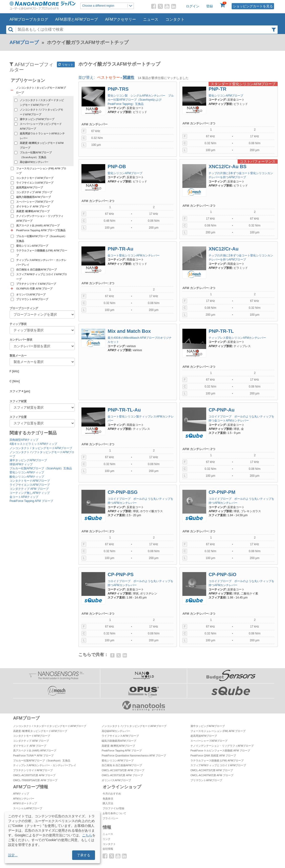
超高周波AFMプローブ (30, 187)
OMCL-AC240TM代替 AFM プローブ (212, 775)
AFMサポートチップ (25, 803)
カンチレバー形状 (21, 340)
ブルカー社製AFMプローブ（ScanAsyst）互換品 (36, 155)
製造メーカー (18, 356)
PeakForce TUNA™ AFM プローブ (33, 755)
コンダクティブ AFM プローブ (34, 192)
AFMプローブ (24, 42)
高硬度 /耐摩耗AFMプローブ (33, 211)
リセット (66, 65)
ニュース (151, 19)
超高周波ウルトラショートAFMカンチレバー (42, 136)
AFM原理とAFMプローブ (77, 19)
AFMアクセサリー (120, 19)
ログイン (193, 6)
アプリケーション (28, 81)
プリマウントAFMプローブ (32, 299)
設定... (13, 855)
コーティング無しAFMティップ (30, 493)
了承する (84, 855)
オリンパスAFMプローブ (31, 294)
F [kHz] (14, 371)
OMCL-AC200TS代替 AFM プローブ (34, 775)
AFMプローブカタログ (29, 19)
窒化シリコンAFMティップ (27, 472)
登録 (210, 6)
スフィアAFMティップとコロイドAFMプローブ (42, 277)
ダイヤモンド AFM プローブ (33, 206)
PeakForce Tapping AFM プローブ (31, 501)
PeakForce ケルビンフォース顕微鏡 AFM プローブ (220, 750)
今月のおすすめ (112, 794)
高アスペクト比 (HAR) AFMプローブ (38, 226)
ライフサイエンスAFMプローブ (35, 183)
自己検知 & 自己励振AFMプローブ (36, 270)
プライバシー (110, 818)
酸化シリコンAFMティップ (27, 477)
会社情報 (108, 849)
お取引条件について (114, 813)
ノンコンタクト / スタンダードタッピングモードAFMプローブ (42, 103)
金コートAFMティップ (24, 497)
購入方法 (108, 803)
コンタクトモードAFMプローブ (35, 178)
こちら (87, 835)
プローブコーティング (24, 308)
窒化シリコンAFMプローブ (32, 246)
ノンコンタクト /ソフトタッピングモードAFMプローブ (41, 112)
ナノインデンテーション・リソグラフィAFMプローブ (40, 218)
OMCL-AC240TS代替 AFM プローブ (212, 770)
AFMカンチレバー (24, 799)
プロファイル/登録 (113, 808)
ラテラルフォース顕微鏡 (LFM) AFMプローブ (42, 253)
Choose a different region (108, 6)
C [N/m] (15, 381)
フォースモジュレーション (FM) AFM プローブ (41, 171)
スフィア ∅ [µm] (20, 391)
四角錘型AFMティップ (24, 440)
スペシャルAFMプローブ (28, 808)
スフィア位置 (18, 417)
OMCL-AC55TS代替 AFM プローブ (122, 775)
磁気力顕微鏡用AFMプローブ (33, 197)
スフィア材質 (18, 401)
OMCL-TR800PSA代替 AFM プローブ (35, 780)
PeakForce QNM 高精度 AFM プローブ (213, 755)
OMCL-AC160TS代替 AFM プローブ (123, 770)
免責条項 (108, 799)
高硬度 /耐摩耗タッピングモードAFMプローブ (42, 145)
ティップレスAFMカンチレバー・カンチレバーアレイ (41, 262)
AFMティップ (21, 794)
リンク (107, 839)
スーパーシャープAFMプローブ (35, 202)
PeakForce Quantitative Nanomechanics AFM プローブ (134, 755)
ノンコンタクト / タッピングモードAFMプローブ (41, 448)
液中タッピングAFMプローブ (37, 119)
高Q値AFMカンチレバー (34, 162)
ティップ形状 (18, 324)
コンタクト (175, 19)
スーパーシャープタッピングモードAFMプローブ (41, 126)
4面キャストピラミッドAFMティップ (33, 444)
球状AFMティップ (21, 464)
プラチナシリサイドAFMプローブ (36, 284)
